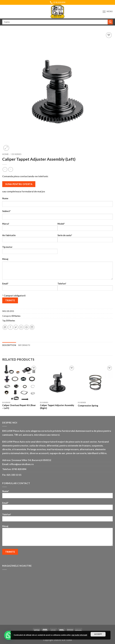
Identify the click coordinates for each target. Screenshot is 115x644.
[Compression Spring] (95, 382)
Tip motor (30, 251)
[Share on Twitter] (16, 327)
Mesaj (5, 259)
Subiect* (6, 211)
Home (5, 154)
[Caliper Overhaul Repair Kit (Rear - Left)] (20, 382)
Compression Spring (88, 406)
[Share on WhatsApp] (5, 327)
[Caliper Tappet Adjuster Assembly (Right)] (57, 382)
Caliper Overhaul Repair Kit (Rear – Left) (19, 407)
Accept (98, 634)
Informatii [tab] (24, 345)
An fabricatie (30, 239)
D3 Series (16, 154)
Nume (5, 198)
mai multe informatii (79, 635)
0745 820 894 (19, 469)
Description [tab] (9, 345)
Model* (85, 228)
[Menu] (108, 12)
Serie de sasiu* (85, 239)
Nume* (57, 495)
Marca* (30, 228)
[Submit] (110, 22)
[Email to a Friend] (21, 327)
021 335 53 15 (14, 475)
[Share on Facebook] (10, 327)
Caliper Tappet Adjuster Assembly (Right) (57, 407)
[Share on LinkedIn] (32, 327)
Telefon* (85, 287)
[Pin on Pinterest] (27, 327)
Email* (30, 287)
